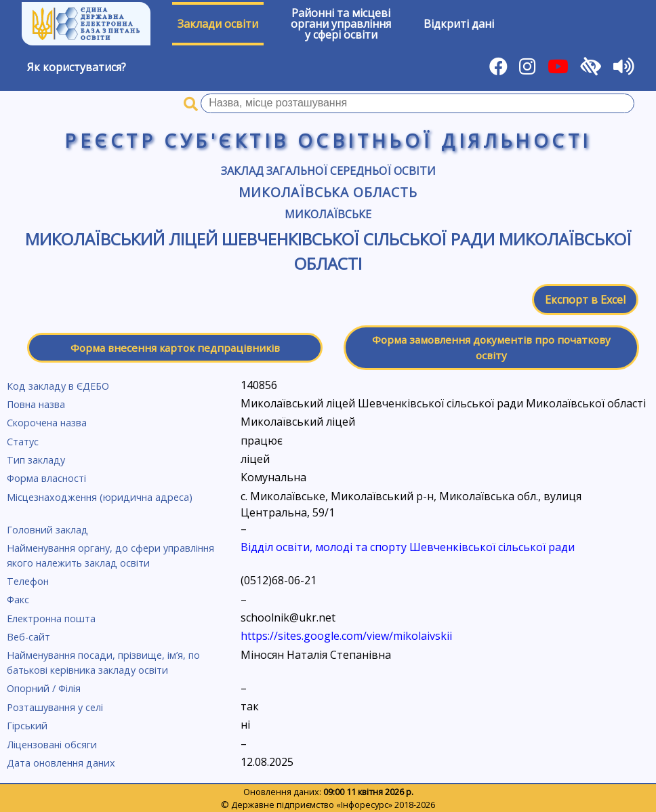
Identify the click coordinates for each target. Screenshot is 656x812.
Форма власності (46, 478)
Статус (23, 442)
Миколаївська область (328, 192)
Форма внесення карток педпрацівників (175, 348)
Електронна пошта (51, 618)
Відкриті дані (459, 24)
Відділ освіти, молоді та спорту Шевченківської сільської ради (408, 547)
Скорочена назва (47, 423)
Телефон (28, 581)
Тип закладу (36, 460)
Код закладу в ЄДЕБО (58, 386)
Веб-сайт (28, 637)
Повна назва (36, 404)
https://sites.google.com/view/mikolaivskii (346, 636)
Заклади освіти (218, 24)
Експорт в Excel (585, 300)
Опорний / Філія (44, 688)
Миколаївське (328, 214)
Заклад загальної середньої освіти (328, 171)
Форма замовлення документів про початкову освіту (491, 347)
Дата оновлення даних (61, 763)
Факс (18, 600)
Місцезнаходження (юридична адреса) (100, 497)
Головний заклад (47, 530)
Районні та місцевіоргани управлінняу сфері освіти (341, 24)
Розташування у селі (55, 707)
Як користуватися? (77, 67)
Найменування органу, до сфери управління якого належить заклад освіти (110, 555)
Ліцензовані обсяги (52, 745)
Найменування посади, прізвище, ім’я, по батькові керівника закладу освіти (103, 663)
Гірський (27, 726)
